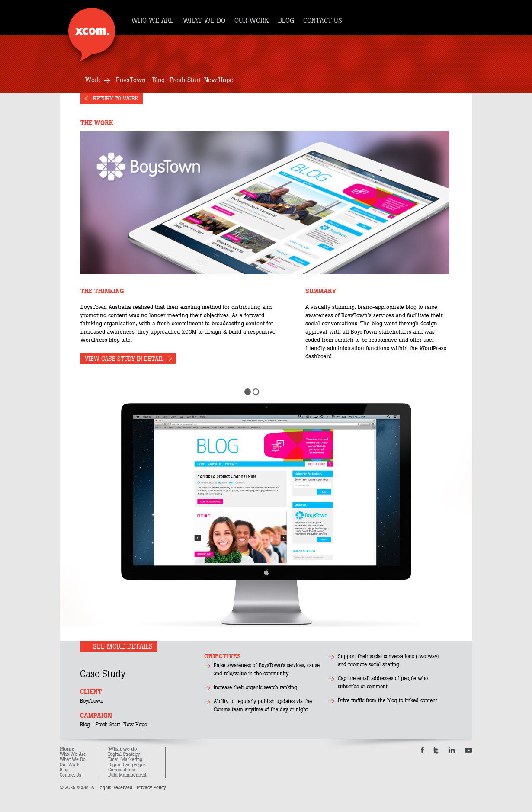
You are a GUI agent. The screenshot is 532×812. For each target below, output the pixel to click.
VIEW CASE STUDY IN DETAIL (124, 359)
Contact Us (71, 775)
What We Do (73, 759)
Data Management (127, 775)
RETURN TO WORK (116, 99)
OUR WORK (252, 21)
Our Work (70, 765)
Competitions (122, 770)
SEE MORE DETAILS (123, 647)
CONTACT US (323, 21)
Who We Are (73, 754)
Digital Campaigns (127, 765)
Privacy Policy (151, 788)
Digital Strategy (124, 754)
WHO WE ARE (153, 21)
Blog (64, 770)
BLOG (286, 21)
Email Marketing (125, 759)
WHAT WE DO (204, 21)
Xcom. (92, 34)
